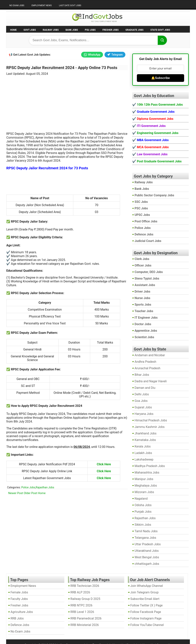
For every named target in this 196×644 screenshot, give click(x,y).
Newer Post (16, 493)
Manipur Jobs (144, 479)
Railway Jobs (51, 30)
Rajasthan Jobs (45, 487)
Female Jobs (19, 592)
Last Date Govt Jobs (70, 5)
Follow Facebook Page (146, 612)
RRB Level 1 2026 (82, 612)
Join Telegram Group (145, 592)
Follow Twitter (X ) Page (147, 605)
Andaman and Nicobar (150, 355)
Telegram (115, 55)
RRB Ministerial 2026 (85, 625)
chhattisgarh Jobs (147, 564)
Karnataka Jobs (145, 440)
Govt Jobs (30, 30)
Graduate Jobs (135, 30)
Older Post (30, 493)
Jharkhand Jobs (145, 433)
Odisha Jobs (143, 505)
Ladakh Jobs (143, 453)
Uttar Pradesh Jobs (148, 544)
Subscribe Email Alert (145, 599)
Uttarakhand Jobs (147, 551)
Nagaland (141, 499)
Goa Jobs (141, 401)
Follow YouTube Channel (147, 625)
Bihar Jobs (142, 375)
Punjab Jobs (143, 512)
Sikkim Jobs (143, 525)
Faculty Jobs (19, 599)
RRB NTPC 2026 (81, 605)
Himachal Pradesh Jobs (151, 420)
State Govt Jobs (160, 30)
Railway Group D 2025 (85, 599)
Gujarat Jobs (143, 407)
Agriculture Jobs (22, 612)
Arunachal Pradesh (147, 368)
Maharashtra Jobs (147, 473)
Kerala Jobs (143, 446)
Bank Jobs (72, 30)
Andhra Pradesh (145, 362)
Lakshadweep (144, 459)
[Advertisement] (67, 101)
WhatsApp (92, 55)
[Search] (162, 40)
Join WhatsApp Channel (147, 586)
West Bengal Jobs (147, 557)
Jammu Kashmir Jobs (150, 427)
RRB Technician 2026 (85, 586)
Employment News (42, 5)
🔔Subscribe (160, 78)
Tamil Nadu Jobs (146, 531)
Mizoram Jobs (144, 492)
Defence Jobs (20, 625)
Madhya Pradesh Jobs (150, 466)
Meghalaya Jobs (146, 486)
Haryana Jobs (144, 414)
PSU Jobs (90, 30)
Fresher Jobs (110, 30)
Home (13, 30)
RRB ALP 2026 (80, 592)
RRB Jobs (17, 618)
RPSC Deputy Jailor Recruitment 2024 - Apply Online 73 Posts (62, 68)
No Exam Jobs (17, 5)
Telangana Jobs (145, 538)
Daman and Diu (145, 388)
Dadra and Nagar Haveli (151, 381)
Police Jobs (28, 487)
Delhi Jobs (142, 394)
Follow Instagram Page (146, 618)
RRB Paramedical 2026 (86, 618)
